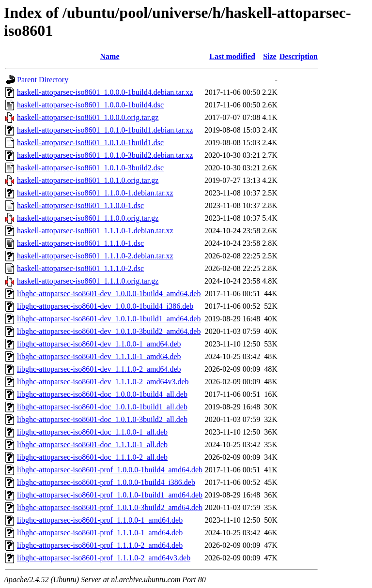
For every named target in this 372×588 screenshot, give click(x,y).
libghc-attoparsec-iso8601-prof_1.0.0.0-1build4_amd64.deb (110, 470)
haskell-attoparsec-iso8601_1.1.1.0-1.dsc (80, 243)
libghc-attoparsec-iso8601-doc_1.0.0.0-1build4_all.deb (102, 394)
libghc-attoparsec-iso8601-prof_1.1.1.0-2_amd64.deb (100, 545)
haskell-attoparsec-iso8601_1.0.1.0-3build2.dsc (90, 168)
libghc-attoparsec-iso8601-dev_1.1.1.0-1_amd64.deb (99, 356)
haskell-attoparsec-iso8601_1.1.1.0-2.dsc (80, 268)
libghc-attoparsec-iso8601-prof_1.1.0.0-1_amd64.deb (100, 520)
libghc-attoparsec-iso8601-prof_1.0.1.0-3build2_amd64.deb (110, 507)
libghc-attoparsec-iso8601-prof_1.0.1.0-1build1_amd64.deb (110, 495)
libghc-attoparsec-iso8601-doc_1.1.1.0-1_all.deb (92, 445)
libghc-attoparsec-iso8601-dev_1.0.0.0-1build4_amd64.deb (109, 294)
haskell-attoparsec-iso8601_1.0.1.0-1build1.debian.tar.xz (105, 130)
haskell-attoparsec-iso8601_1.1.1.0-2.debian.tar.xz (95, 256)
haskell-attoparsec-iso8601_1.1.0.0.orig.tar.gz (88, 218)
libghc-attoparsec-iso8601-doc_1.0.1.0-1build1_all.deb (102, 407)
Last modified (232, 56)
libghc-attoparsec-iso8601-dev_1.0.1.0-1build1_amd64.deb (109, 319)
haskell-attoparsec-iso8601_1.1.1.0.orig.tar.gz (88, 281)
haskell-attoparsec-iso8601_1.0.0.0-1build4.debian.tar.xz (105, 92)
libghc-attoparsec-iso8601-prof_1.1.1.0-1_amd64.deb (100, 533)
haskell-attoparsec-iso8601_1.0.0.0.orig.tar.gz (88, 117)
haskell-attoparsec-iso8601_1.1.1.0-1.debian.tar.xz (95, 231)
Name (110, 56)
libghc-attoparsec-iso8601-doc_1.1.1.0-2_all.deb (92, 457)
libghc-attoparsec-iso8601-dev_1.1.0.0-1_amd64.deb (99, 344)
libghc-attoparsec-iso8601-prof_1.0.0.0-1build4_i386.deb (106, 482)
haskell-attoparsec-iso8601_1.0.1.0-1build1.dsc (90, 143)
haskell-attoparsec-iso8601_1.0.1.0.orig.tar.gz (88, 180)
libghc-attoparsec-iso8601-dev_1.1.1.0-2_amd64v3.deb (103, 382)
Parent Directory (43, 80)
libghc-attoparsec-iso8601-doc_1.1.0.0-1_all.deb (92, 432)
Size (270, 56)
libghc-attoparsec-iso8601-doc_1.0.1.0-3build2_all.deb (102, 419)
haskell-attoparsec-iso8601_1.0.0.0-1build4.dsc (90, 105)
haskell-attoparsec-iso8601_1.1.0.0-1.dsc (80, 205)
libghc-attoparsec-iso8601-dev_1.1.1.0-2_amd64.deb (99, 369)
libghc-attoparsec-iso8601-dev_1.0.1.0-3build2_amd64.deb (109, 331)
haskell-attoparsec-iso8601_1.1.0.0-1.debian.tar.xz (95, 193)
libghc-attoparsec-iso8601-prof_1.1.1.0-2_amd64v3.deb (104, 558)
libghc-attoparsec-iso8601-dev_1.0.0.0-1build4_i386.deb (105, 306)
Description (299, 56)
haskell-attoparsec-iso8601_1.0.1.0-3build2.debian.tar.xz (105, 155)
